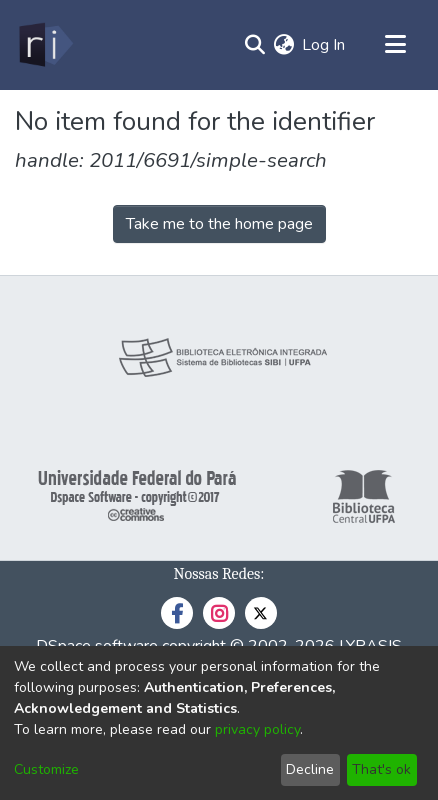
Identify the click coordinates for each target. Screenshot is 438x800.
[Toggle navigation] (395, 45)
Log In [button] (324, 45)
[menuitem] (283, 45)
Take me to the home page (219, 224)
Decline (310, 769)
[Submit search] (254, 45)
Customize (46, 769)
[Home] (44, 45)
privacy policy (257, 729)
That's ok (381, 769)
